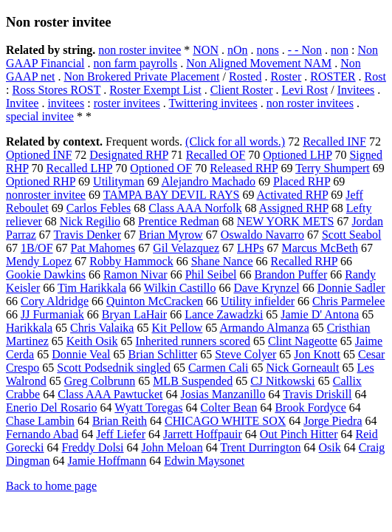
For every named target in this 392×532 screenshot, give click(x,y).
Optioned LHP (297, 155)
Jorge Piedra (333, 421)
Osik (330, 447)
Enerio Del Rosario (52, 407)
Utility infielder (258, 301)
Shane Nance (222, 261)
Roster (286, 76)
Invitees (356, 90)
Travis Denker (87, 235)
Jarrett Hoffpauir (203, 434)
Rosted (245, 76)
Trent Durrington (260, 447)
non (340, 50)
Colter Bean (229, 407)
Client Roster (242, 90)
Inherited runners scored (193, 341)
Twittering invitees (213, 103)
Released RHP (244, 168)
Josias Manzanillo (223, 394)
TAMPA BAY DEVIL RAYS (172, 195)
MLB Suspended (193, 381)
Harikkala (29, 328)
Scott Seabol (351, 235)
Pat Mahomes (103, 248)
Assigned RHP (294, 208)
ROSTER (333, 76)
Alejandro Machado (209, 181)
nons (268, 50)
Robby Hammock (131, 261)
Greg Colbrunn (100, 381)
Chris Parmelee (348, 301)
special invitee (40, 116)
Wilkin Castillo (180, 288)
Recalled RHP (305, 261)
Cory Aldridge (55, 301)
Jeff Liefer (121, 434)
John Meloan (172, 447)
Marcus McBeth (320, 248)
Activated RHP (293, 195)
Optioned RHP (41, 181)
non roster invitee (140, 50)
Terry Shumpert (333, 168)
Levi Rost (305, 90)
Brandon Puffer (290, 274)
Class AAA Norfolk (195, 208)
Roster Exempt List (155, 90)
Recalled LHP (80, 168)
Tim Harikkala (92, 288)
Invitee (22, 103)
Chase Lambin (40, 421)
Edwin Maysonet (204, 461)
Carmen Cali (218, 368)
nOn (238, 50)
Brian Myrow (171, 235)
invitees (66, 103)
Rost (375, 76)
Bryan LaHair (134, 314)
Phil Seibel (211, 274)
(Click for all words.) (235, 141)
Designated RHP (129, 155)
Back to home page (51, 486)
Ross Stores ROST (56, 90)
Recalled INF (334, 141)
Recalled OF (216, 155)
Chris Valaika (102, 328)
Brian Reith (120, 421)
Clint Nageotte (303, 341)
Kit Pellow (177, 328)
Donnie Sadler (351, 288)
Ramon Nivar (135, 274)
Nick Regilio (90, 221)
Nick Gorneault (302, 368)
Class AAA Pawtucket (110, 394)
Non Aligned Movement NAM (259, 63)
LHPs (250, 248)
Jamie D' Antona (320, 314)
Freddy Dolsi (93, 447)
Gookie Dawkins (46, 274)
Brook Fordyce (310, 407)
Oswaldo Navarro (262, 235)
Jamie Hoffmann (107, 461)
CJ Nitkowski (283, 381)
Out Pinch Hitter (299, 434)
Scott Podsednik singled (114, 368)
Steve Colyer (245, 354)
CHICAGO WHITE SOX (225, 421)
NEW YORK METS (286, 221)
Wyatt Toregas (148, 407)
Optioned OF (161, 168)
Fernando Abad (42, 434)
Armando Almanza (264, 328)
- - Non (305, 50)
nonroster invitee (46, 195)
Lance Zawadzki (224, 314)
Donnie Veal (81, 354)
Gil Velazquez (186, 248)
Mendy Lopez (39, 261)
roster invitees (127, 103)
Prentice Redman (179, 221)
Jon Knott (317, 354)
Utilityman (118, 181)
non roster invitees (310, 103)
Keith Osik (92, 341)
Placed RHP (302, 181)
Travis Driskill (317, 394)
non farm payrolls (136, 63)
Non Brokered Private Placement (142, 76)
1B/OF (37, 248)
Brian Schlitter (162, 354)
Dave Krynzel (266, 288)
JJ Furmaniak (52, 314)
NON (206, 50)
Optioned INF (39, 155)
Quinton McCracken (155, 301)
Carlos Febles (99, 208)
